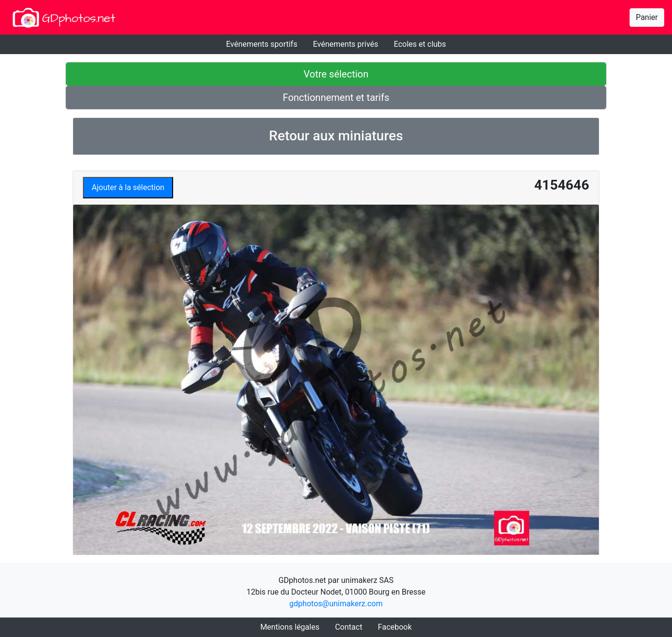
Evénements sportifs (261, 44)
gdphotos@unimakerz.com (336, 604)
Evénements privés (346, 44)
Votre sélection (336, 74)
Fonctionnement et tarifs (336, 97)
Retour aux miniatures (336, 136)
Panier (647, 17)
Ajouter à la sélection (128, 187)
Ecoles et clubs (420, 44)
